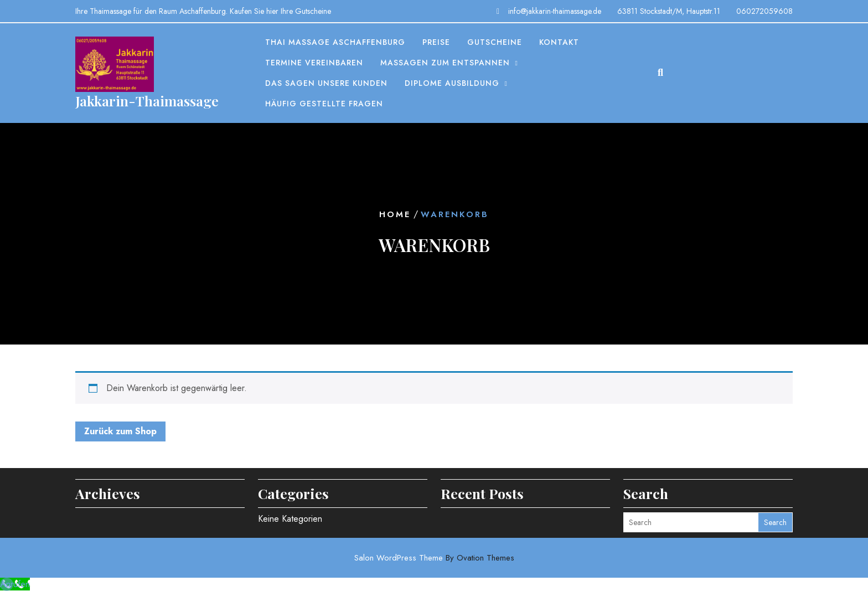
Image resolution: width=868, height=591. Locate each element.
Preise (436, 42)
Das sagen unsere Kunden (326, 83)
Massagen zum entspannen (445, 63)
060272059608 (764, 11)
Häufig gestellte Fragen (324, 104)
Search (775, 522)
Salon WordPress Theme (434, 558)
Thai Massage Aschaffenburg (335, 42)
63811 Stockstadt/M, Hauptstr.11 (669, 11)
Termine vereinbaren (314, 63)
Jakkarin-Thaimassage (147, 101)
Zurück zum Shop (120, 431)
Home (395, 214)
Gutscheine (495, 42)
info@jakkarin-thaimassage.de (555, 11)
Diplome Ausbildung (452, 83)
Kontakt (559, 42)
